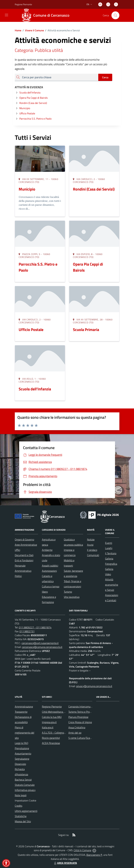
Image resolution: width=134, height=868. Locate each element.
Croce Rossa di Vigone (80, 722)
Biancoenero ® (94, 855)
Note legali (21, 795)
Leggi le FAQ (22, 743)
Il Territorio (111, 553)
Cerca (105, 77)
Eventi (109, 543)
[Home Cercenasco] (47, 15)
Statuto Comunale (25, 785)
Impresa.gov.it (49, 722)
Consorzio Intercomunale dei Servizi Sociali (91, 707)
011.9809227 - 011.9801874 (35, 627)
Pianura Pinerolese (78, 717)
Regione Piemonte (52, 707)
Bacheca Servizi (23, 780)
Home (18, 30)
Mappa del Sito (23, 821)
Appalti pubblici (50, 566)
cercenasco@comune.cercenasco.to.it (42, 647)
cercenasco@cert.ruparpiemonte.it (40, 643)
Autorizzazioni (49, 571)
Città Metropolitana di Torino (57, 712)
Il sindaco (92, 550)
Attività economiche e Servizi (112, 585)
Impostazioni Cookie (26, 800)
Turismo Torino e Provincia (82, 712)
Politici (18, 576)
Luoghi (109, 548)
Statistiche (21, 816)
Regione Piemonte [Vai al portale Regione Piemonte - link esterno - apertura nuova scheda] (23, 4)
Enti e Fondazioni (24, 560)
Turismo (68, 592)
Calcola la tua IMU (52, 717)
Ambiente (47, 550)
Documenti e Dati (24, 555)
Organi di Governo (24, 539)
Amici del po (75, 733)
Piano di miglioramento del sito (25, 733)
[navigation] (6, 15)
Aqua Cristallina (77, 727)
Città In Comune (83, 850)
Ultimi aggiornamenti (26, 811)
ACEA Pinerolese (51, 743)
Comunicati (93, 555)
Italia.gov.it (48, 727)
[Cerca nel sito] (115, 15)
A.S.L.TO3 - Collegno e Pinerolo (59, 733)
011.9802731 (27, 631)
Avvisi (90, 545)
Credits (19, 806)
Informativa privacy (25, 790)
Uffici (17, 550)
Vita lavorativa (72, 597)
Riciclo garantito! (51, 738)
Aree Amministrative (26, 545)
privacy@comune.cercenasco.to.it (94, 686)
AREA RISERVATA (65, 863)
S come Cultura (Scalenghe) (83, 738)
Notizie (91, 539)
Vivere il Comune (34, 30)
